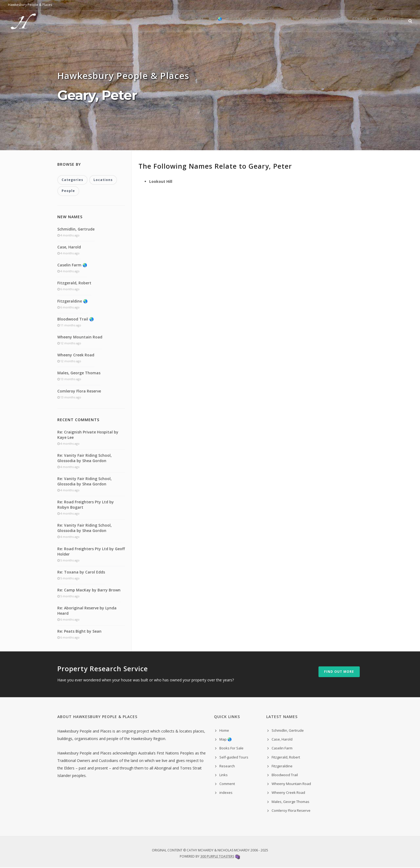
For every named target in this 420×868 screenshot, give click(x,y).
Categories (72, 180)
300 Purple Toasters (217, 857)
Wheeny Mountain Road (80, 337)
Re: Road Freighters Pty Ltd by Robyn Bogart (86, 505)
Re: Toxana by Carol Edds (81, 572)
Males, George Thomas (79, 373)
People (68, 191)
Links (331, 21)
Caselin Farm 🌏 (72, 265)
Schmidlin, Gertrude (76, 229)
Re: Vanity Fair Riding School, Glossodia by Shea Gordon (85, 458)
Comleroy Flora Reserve (79, 391)
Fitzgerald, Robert (74, 283)
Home (168, 21)
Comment (356, 21)
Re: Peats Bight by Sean (79, 632)
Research (307, 21)
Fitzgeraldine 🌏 (72, 301)
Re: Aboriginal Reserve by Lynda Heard (87, 611)
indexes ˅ (385, 21)
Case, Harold (69, 248)
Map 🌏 (190, 21)
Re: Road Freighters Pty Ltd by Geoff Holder (91, 552)
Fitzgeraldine (282, 766)
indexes (226, 793)
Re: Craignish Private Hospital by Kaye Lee (88, 435)
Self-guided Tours (268, 21)
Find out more (339, 672)
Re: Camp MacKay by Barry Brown (89, 590)
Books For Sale (222, 21)
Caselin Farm (282, 749)
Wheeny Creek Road (76, 355)
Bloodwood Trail (285, 775)
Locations (103, 180)
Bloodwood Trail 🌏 (76, 319)
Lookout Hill (161, 181)
